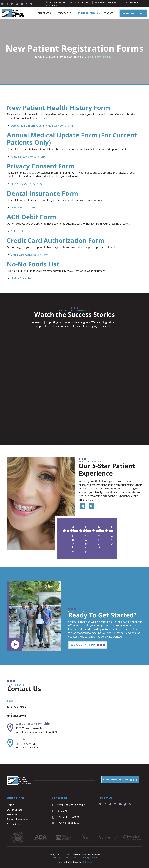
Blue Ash (22, 739)
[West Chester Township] (10, 728)
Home (40, 57)
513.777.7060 (19, 706)
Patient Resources (89, 13)
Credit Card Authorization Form (30, 255)
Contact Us (110, 13)
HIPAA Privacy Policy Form (26, 184)
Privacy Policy (67, 857)
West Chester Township (33, 723)
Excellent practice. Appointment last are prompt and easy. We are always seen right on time (73, 543)
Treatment (66, 13)
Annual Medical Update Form (28, 157)
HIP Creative (87, 862)
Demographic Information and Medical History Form (42, 126)
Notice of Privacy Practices (86, 857)
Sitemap (55, 857)
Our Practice (47, 13)
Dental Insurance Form (24, 207)
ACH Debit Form (20, 231)
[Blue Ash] (10, 743)
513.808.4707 (19, 716)
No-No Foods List (21, 278)
